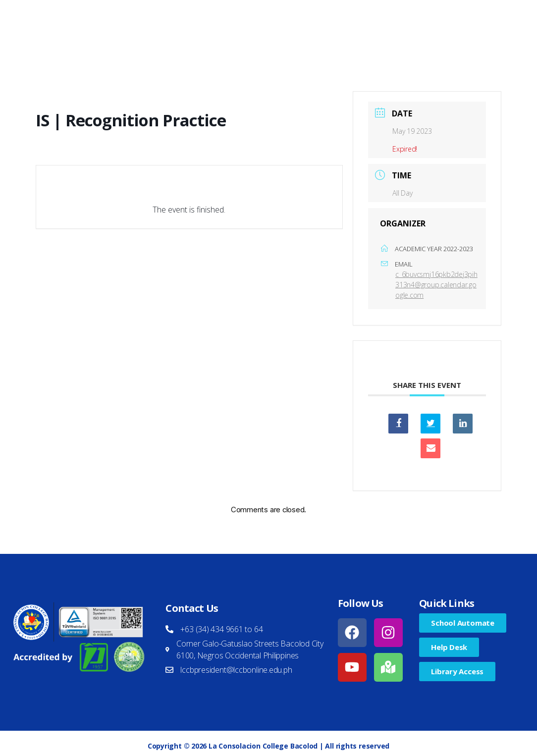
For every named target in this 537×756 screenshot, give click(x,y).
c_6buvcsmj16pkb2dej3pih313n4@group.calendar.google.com (436, 285)
